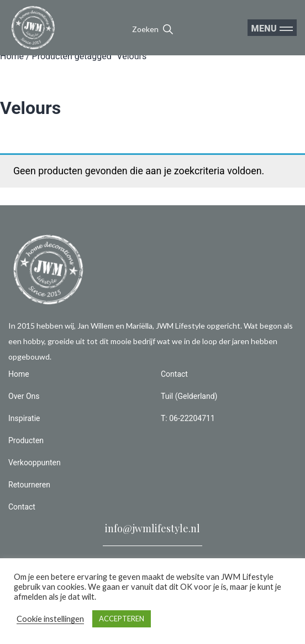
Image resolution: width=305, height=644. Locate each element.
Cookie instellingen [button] (50, 619)
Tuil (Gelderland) (189, 396)
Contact (22, 507)
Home (12, 56)
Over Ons (24, 396)
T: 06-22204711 (188, 418)
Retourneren (29, 485)
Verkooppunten (35, 463)
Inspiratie (24, 418)
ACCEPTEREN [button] (122, 619)
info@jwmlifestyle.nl (152, 528)
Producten (26, 440)
